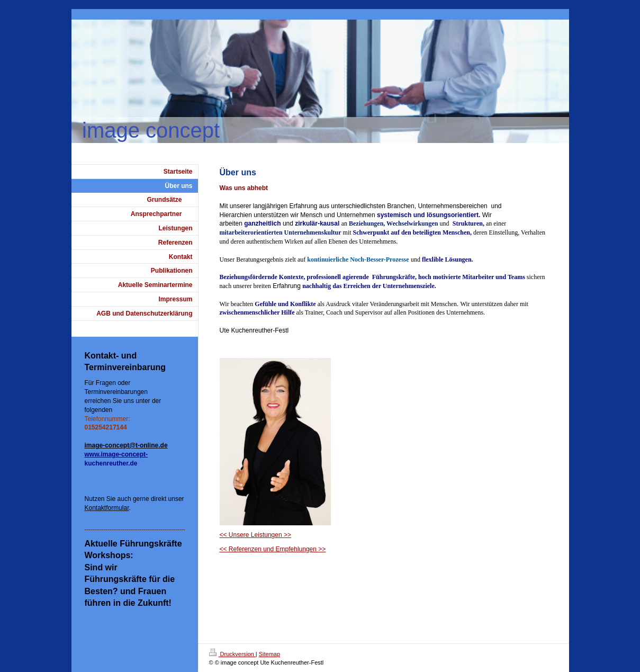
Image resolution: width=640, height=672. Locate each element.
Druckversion (232, 654)
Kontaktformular (107, 508)
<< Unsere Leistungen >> (255, 535)
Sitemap (269, 654)
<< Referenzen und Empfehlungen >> (273, 549)
